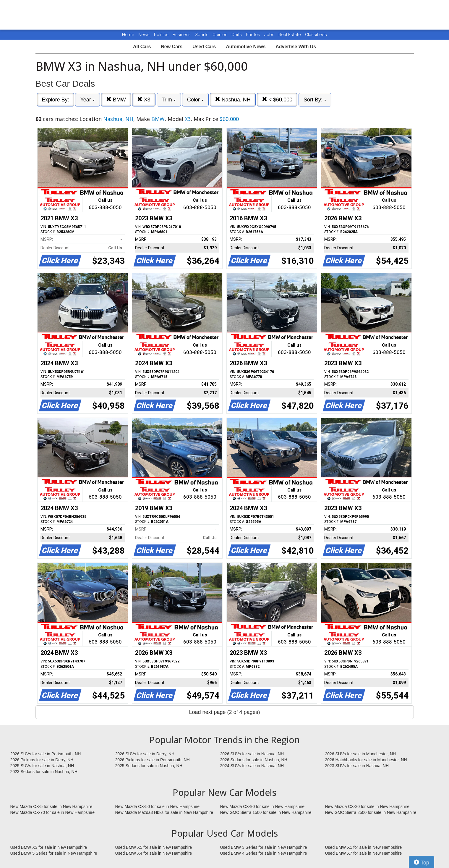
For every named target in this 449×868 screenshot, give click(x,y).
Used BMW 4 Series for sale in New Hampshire (264, 853)
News (144, 35)
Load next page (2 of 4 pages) (224, 712)
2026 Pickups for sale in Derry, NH (42, 760)
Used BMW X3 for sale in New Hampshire (49, 847)
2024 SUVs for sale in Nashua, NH (252, 766)
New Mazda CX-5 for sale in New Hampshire (51, 806)
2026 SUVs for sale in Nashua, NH (252, 754)
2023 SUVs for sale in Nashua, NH (357, 766)
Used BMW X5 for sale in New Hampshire (154, 847)
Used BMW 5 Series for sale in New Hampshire (54, 853)
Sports (202, 35)
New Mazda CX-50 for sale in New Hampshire (158, 806)
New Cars (172, 47)
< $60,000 (277, 100)
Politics (161, 35)
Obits (237, 35)
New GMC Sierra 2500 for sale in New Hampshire (371, 812)
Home (128, 35)
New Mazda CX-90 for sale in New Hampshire (262, 806)
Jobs (270, 35)
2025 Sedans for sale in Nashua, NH (149, 766)
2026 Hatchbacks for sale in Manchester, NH (366, 760)
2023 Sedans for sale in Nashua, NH (44, 772)
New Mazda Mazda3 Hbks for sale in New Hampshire (164, 812)
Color (195, 100)
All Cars (142, 47)
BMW (116, 100)
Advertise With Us (296, 47)
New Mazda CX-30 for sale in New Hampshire (367, 806)
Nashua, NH (233, 100)
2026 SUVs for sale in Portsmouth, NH (46, 754)
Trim (169, 100)
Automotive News (246, 47)
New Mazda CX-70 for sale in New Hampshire (53, 812)
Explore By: (56, 100)
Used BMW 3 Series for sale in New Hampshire (264, 847)
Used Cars (204, 47)
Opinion (221, 35)
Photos (254, 35)
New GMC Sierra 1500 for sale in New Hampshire (266, 812)
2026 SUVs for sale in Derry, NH (145, 754)
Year (87, 100)
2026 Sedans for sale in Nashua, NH (254, 760)
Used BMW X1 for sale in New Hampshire (364, 847)
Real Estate (290, 35)
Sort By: (315, 100)
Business (182, 35)
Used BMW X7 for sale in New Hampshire (364, 853)
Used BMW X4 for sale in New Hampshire (154, 853)
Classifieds (316, 35)
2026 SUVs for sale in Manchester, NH (361, 754)
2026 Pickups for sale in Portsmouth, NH (153, 760)
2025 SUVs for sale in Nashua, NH (42, 766)
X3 (144, 100)
